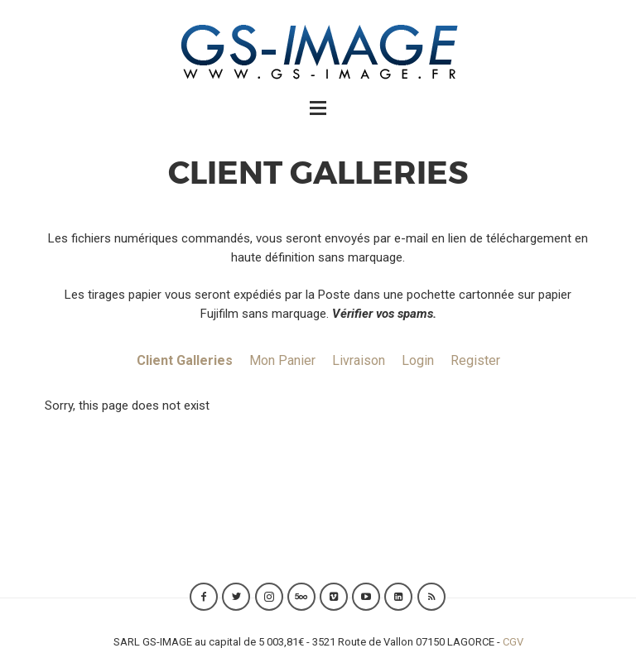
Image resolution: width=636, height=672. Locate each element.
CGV (513, 642)
